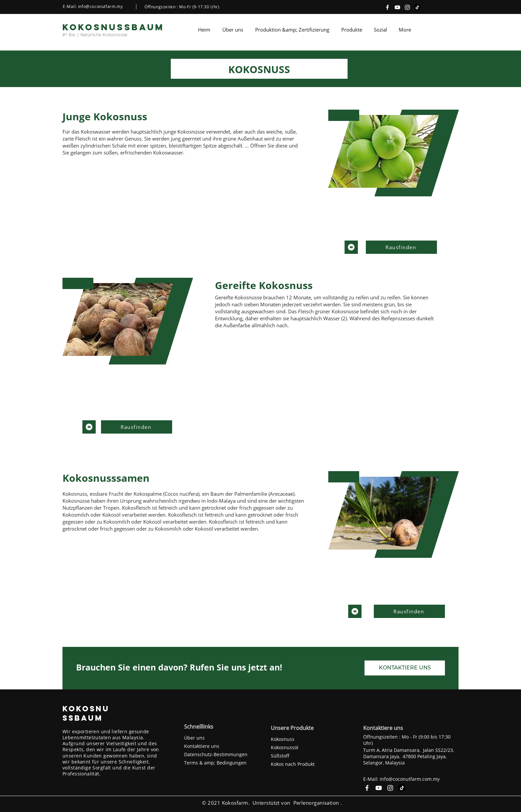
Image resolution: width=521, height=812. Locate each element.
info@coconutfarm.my (100, 6)
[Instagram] (407, 7)
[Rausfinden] (401, 247)
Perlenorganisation (316, 803)
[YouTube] (397, 7)
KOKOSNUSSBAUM (86, 713)
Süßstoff (280, 756)
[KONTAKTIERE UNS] (405, 668)
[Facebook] (387, 7)
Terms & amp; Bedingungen (215, 763)
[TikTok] (417, 7)
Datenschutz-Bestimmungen (216, 754)
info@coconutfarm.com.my (410, 779)
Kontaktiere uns (202, 746)
